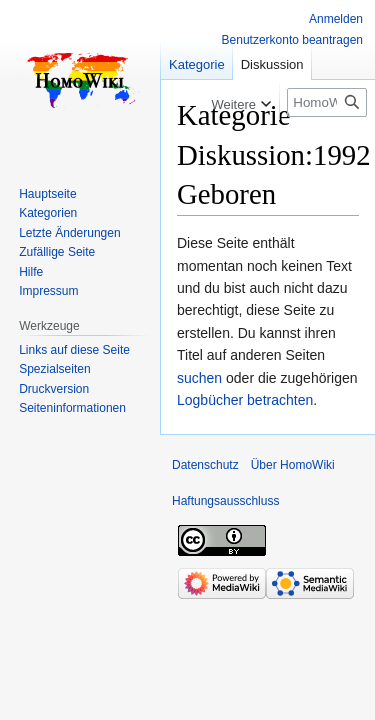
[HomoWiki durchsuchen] (327, 102)
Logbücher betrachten (245, 400)
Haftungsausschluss (225, 501)
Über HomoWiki (293, 465)
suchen (199, 378)
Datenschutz (205, 465)
